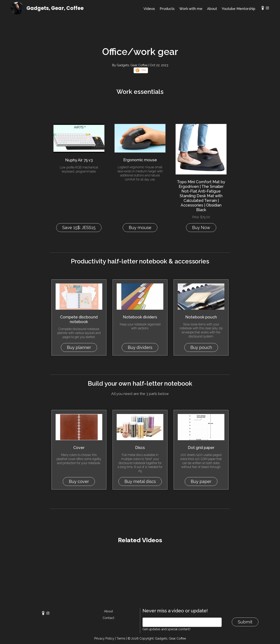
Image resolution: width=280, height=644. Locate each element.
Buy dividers (140, 347)
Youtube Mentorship (238, 9)
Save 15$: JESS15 (79, 227)
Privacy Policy (104, 638)
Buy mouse (140, 227)
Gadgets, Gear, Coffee (55, 8)
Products (167, 9)
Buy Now (201, 227)
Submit (245, 622)
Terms (121, 638)
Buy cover (79, 481)
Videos (149, 9)
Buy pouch (201, 347)
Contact (108, 618)
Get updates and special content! (166, 629)
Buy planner (79, 347)
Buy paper (201, 481)
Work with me (191, 9)
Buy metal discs (140, 481)
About (212, 9)
